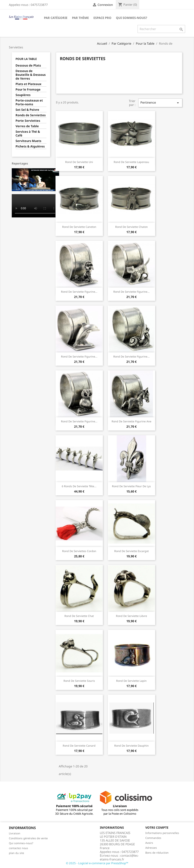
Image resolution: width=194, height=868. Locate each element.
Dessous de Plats (28, 66)
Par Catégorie (56, 18)
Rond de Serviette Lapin (131, 681)
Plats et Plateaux (28, 84)
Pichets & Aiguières (30, 146)
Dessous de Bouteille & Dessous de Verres (31, 75)
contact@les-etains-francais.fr (119, 857)
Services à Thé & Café (28, 134)
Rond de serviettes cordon (79, 551)
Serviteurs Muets (28, 141)
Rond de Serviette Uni (79, 162)
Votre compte (157, 828)
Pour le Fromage (28, 90)
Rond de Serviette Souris (79, 681)
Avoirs (149, 843)
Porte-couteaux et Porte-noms (29, 102)
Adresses (151, 848)
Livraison (15, 833)
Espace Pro (102, 18)
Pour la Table (26, 59)
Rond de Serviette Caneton (79, 227)
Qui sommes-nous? (132, 18)
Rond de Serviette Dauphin (131, 746)
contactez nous (18, 848)
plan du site (16, 853)
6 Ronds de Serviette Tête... (79, 486)
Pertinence (160, 103)
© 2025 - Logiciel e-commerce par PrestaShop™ (97, 863)
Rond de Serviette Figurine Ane (131, 421)
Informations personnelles (162, 833)
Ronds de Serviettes (31, 115)
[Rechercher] (161, 29)
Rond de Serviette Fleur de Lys (131, 486)
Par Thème (80, 18)
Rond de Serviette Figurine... (79, 292)
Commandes (153, 838)
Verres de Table (27, 126)
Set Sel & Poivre (27, 110)
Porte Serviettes (28, 121)
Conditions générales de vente (28, 838)
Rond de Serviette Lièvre (131, 616)
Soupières (23, 95)
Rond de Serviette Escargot (131, 551)
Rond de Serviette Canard (79, 746)
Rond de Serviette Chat (79, 616)
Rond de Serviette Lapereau (131, 162)
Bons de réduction (157, 853)
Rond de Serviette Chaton (131, 227)
